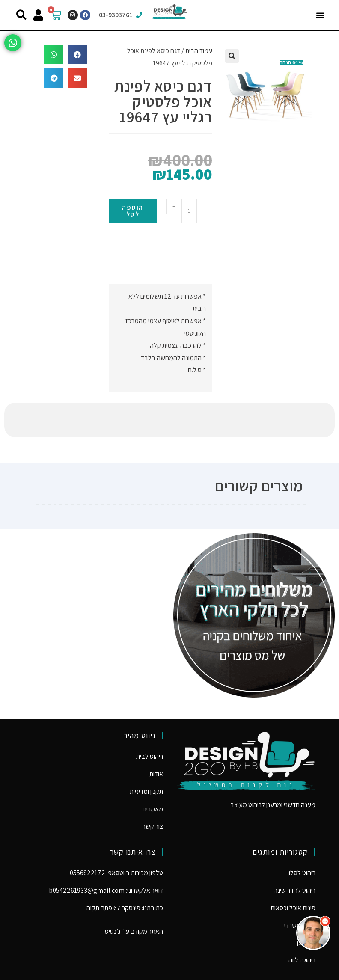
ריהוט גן (306, 908)
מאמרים (153, 775)
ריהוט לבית (150, 722)
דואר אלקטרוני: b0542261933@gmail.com (106, 856)
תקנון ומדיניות (146, 757)
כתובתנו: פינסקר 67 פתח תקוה (125, 874)
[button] (320, 15)
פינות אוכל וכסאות (293, 874)
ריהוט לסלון (302, 839)
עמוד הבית (199, 51)
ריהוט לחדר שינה (294, 856)
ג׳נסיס (113, 897)
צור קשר (153, 792)
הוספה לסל (133, 211)
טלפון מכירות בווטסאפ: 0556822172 (116, 839)
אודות (156, 740)
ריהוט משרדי (300, 891)
